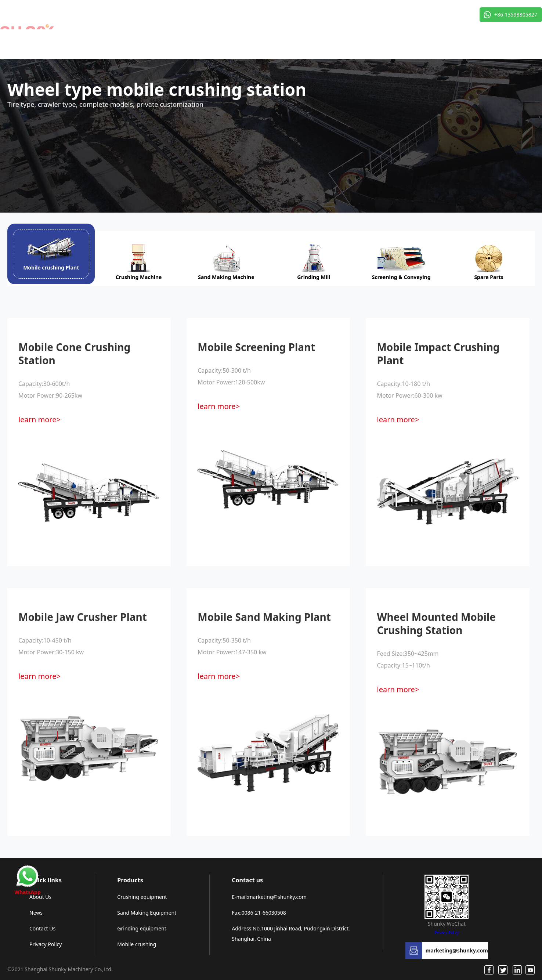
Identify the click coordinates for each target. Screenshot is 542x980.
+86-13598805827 (516, 15)
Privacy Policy (46, 944)
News (36, 913)
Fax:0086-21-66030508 (259, 913)
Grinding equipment (142, 928)
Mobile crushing (137, 944)
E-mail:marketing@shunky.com (269, 897)
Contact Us (42, 928)
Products (130, 880)
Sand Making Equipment (147, 913)
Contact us (247, 880)
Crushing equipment (142, 897)
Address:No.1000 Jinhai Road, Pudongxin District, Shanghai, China (291, 934)
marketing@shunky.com (457, 950)
